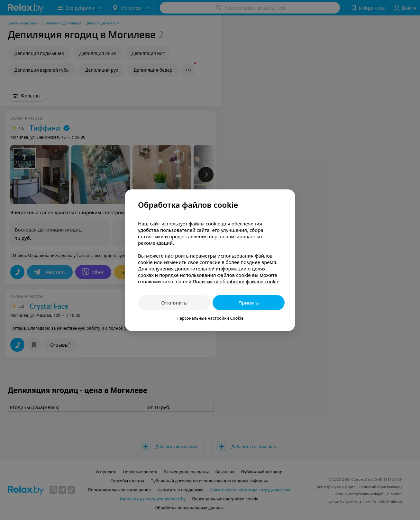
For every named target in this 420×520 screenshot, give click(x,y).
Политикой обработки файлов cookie (236, 281)
